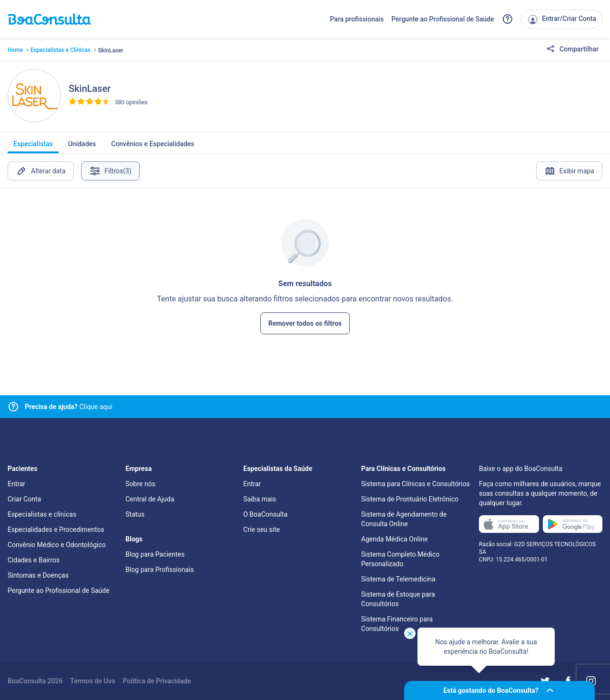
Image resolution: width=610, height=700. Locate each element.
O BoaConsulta (266, 514)
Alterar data (41, 171)
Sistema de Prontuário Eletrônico (410, 499)
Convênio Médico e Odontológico (57, 545)
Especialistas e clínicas (42, 514)
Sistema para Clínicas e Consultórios (416, 484)
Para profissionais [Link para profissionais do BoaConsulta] (357, 19)
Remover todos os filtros (305, 323)
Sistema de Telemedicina (398, 579)
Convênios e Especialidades (152, 147)
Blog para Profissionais (159, 570)
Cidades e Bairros (34, 560)
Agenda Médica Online (395, 539)
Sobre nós (140, 484)
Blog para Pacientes (155, 554)
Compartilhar (572, 50)
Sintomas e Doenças (38, 575)
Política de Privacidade (157, 681)
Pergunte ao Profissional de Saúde (443, 19)
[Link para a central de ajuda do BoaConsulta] (508, 19)
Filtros (111, 171)
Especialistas (33, 147)
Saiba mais (260, 499)
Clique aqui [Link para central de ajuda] (69, 407)
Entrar (16, 484)
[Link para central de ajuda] (13, 407)
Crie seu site (262, 530)
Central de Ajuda (150, 499)
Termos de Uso (92, 681)
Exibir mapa (569, 171)
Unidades (82, 147)
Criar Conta (24, 499)
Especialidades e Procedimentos (56, 530)
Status (135, 514)
